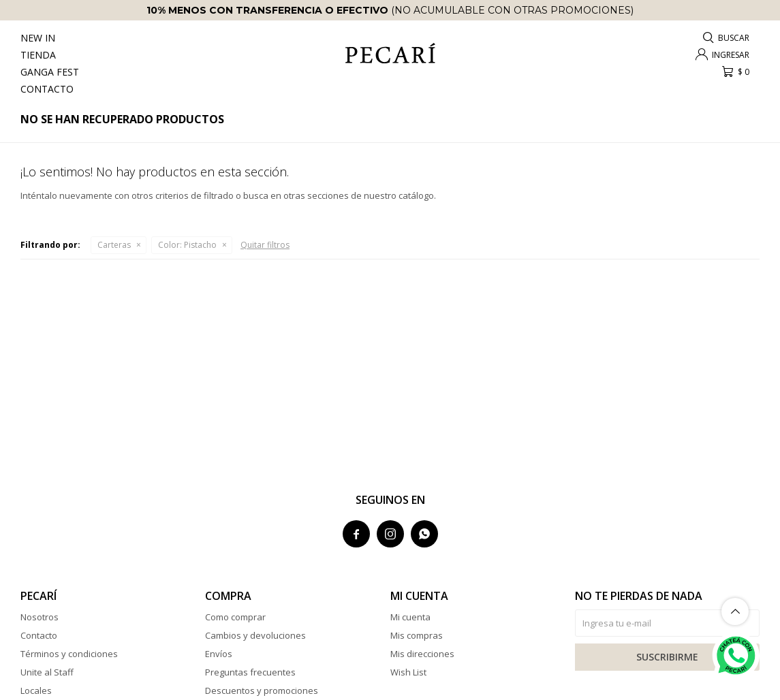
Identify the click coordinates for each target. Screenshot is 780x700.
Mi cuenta (410, 617)
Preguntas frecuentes (250, 672)
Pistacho (187, 245)
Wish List (408, 672)
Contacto (47, 89)
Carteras (114, 245)
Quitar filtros (265, 245)
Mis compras (417, 635)
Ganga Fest (50, 72)
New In (38, 38)
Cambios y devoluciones (255, 635)
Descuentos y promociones (262, 690)
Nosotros (40, 617)
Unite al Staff (47, 672)
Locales (36, 690)
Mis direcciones (422, 654)
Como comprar (235, 617)
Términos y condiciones (69, 654)
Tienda (38, 55)
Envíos (219, 654)
